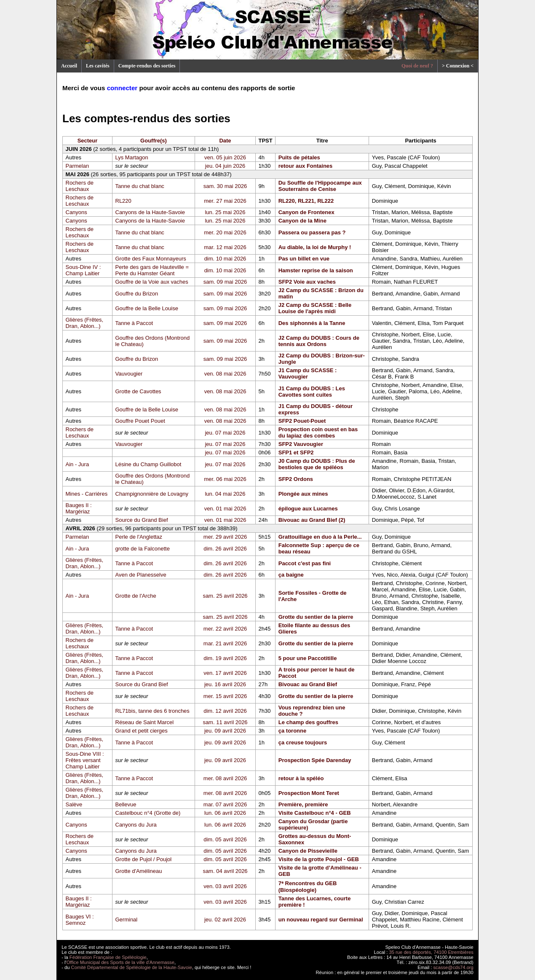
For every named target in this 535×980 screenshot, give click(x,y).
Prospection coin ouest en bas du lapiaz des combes (318, 432)
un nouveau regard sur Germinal (321, 920)
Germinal (127, 920)
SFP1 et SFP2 (296, 452)
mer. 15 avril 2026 (225, 696)
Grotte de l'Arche (136, 596)
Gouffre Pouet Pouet (140, 421)
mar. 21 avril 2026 (225, 643)
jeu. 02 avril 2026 (225, 920)
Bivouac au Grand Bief (308, 684)
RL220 (123, 201)
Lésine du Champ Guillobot (148, 464)
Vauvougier (129, 374)
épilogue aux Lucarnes (308, 509)
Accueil (69, 66)
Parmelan (78, 166)
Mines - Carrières (87, 494)
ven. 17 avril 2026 (225, 673)
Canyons (76, 212)
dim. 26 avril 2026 (225, 549)
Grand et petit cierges (142, 731)
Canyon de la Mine (302, 221)
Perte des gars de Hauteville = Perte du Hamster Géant (152, 270)
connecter (122, 88)
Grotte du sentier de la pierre (316, 617)
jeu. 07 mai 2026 (225, 433)
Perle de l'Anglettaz (139, 537)
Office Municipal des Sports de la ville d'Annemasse (120, 962)
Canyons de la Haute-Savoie (150, 212)
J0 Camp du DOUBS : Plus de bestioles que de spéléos (317, 464)
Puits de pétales (299, 157)
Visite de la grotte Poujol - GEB (319, 859)
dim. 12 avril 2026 (225, 711)
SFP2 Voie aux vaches (307, 282)
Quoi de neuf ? (417, 66)
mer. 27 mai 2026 (225, 201)
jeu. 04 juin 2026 (225, 166)
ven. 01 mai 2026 (225, 509)
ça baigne (291, 575)
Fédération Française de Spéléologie (108, 957)
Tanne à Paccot (134, 323)
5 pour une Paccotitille (308, 658)
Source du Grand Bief (142, 520)
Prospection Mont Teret (309, 793)
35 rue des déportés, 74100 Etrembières (431, 952)
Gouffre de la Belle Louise (147, 308)
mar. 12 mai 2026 (225, 247)
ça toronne (292, 731)
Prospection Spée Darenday (315, 760)
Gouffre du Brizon (137, 294)
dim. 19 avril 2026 (225, 658)
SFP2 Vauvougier (301, 444)
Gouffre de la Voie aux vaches (152, 282)
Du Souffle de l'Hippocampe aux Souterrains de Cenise (320, 186)
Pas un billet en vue (304, 259)
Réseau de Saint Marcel (145, 722)
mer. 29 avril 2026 (225, 537)
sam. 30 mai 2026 (225, 186)
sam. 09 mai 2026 (225, 282)
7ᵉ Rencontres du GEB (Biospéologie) (308, 887)
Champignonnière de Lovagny (152, 494)
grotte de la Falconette (143, 549)
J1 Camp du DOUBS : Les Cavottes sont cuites (312, 392)
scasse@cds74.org (453, 967)
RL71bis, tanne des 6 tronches (152, 711)
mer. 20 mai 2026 (225, 232)
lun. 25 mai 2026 (225, 212)
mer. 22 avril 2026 (225, 629)
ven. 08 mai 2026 (225, 374)
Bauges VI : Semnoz (80, 920)
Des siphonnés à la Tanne (312, 323)
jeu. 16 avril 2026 (225, 684)
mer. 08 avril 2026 (225, 778)
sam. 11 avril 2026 (225, 722)
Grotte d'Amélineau (139, 871)
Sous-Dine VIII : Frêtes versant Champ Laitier (85, 760)
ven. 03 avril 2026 (225, 886)
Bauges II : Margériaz (79, 508)
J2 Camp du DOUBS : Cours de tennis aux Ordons (319, 341)
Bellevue (126, 804)
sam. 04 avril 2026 (225, 871)
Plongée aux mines (303, 494)
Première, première (303, 804)
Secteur (88, 141)
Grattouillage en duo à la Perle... (320, 537)
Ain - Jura (78, 464)
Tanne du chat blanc (140, 186)
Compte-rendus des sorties (147, 66)
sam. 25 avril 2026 (225, 596)
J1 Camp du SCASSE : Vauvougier (308, 373)
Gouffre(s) (154, 141)
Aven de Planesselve (141, 575)
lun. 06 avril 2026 (225, 813)
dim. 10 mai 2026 (225, 259)
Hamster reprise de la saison (316, 270)
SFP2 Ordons (296, 479)
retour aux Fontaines (306, 166)
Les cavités (98, 66)
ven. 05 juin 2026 (225, 157)
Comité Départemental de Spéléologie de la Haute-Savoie (132, 967)
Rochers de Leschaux (80, 186)
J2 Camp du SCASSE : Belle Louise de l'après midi (315, 308)
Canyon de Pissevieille (308, 851)
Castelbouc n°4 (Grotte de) (148, 813)
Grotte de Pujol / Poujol (144, 859)
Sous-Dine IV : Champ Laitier (83, 270)
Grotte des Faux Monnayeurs (151, 259)
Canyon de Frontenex (306, 212)
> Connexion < (458, 66)
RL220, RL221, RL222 (306, 201)
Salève (74, 804)
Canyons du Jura (136, 825)
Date (225, 141)
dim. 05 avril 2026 (225, 839)
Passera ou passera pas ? (312, 232)
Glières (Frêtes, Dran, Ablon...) (85, 323)
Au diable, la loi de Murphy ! (315, 247)
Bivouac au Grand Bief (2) (312, 520)
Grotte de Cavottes (138, 391)
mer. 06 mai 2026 (225, 479)
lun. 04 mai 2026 (225, 494)
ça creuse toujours (303, 742)
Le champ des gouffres (308, 722)
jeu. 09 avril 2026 (225, 731)
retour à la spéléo (301, 778)
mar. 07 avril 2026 (225, 804)
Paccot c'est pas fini (305, 563)
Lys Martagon (132, 157)
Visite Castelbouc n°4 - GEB (315, 813)
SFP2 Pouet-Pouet (302, 421)
